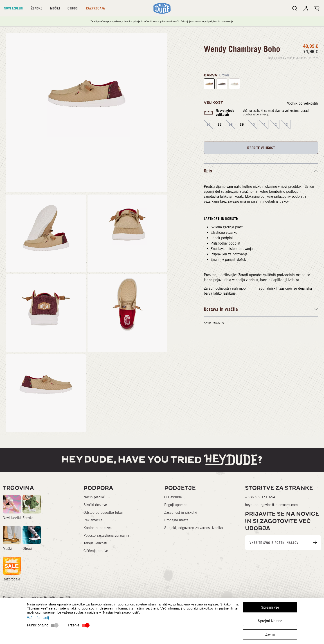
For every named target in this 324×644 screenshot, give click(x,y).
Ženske (37, 8)
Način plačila (94, 497)
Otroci (73, 8)
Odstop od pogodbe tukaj (103, 512)
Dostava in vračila (221, 309)
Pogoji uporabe (176, 505)
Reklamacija (93, 520)
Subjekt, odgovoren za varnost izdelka (193, 528)
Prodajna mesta (176, 520)
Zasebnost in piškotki (181, 512)
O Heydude (173, 497)
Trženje (73, 625)
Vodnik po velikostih (303, 103)
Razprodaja (95, 8)
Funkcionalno (38, 625)
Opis (208, 171)
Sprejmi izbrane (270, 621)
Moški (55, 8)
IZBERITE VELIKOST (261, 148)
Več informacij (38, 618)
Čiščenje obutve (96, 551)
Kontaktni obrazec (98, 528)
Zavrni (270, 634)
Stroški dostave (95, 505)
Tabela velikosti (95, 543)
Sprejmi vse (270, 607)
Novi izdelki (14, 8)
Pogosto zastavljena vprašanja (106, 535)
